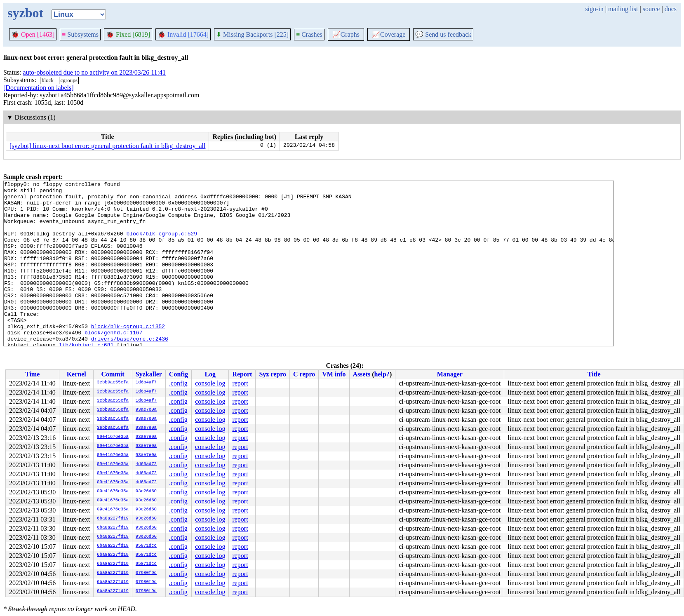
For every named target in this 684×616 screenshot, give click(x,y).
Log (210, 374)
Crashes (309, 34)
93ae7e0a (146, 410)
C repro (304, 374)
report (240, 383)
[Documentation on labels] (39, 88)
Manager (450, 374)
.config (178, 383)
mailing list (623, 9)
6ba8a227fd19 (113, 519)
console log (210, 383)
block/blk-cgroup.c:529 (162, 245)
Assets (362, 374)
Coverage (389, 34)
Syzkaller (149, 374)
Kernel (76, 374)
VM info (334, 374)
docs (671, 9)
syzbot (25, 13)
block (48, 80)
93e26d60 (146, 491)
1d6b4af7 (146, 383)
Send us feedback (443, 34)
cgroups (69, 80)
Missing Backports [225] (252, 34)
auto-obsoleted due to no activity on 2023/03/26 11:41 (94, 72)
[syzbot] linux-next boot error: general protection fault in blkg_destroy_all (107, 146)
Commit (113, 374)
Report (242, 374)
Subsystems (80, 34)
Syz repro (273, 374)
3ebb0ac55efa (113, 383)
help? (382, 374)
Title (594, 374)
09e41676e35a (113, 437)
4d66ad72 (146, 464)
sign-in (594, 9)
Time (32, 374)
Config (179, 374)
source (651, 9)
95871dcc (146, 546)
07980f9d (146, 573)
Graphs (346, 34)
